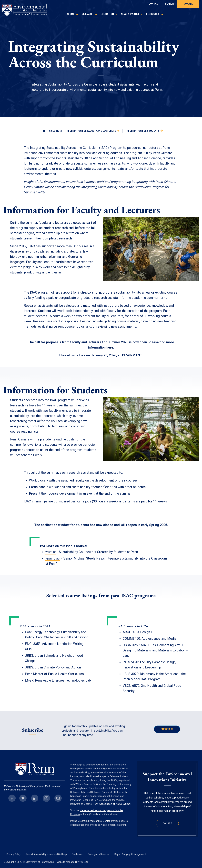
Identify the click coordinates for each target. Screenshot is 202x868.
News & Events (130, 14)
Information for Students (143, 131)
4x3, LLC (83, 862)
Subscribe (167, 729)
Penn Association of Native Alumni (112, 804)
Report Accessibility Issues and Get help (46, 854)
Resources (153, 14)
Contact (154, 4)
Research (88, 14)
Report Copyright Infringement (130, 854)
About (71, 14)
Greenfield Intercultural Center (94, 821)
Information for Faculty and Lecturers (91, 131)
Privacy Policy (14, 854)
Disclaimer (77, 854)
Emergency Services (99, 854)
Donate (188, 4)
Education (107, 14)
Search (169, 4)
